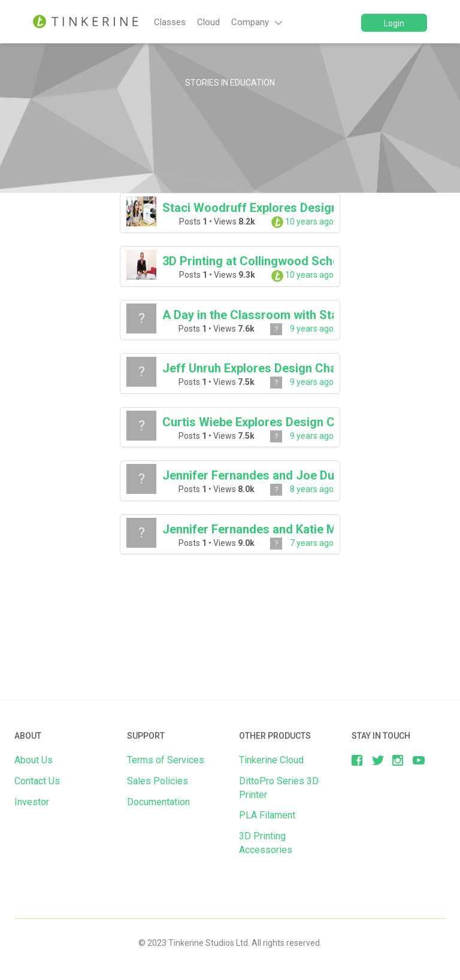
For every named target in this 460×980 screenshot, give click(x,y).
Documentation (158, 802)
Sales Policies (158, 781)
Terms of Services (166, 760)
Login (394, 23)
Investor (32, 802)
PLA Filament (267, 815)
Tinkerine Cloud (271, 760)
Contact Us (37, 781)
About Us (34, 760)
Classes (170, 22)
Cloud (208, 22)
